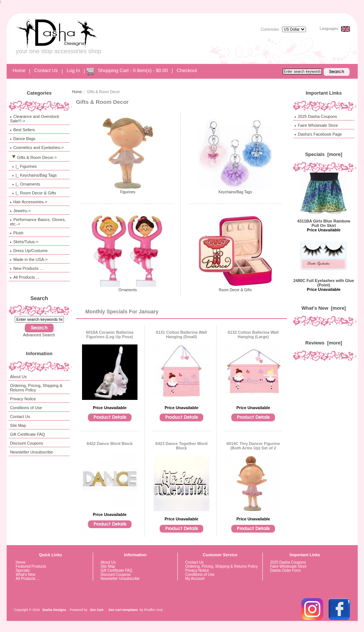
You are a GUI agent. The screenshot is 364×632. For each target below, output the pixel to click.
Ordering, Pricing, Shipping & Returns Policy (36, 388)
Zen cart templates (123, 610)
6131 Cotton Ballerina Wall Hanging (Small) (181, 334)
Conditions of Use (26, 408)
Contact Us (46, 70)
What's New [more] (324, 308)
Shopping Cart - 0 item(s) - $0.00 (133, 70)
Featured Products (31, 566)
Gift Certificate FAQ (28, 434)
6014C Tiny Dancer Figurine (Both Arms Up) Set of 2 (253, 446)
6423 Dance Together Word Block (182, 446)
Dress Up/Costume (29, 251)
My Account (195, 579)
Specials (23, 570)
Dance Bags (23, 139)
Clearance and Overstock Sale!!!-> (35, 119)
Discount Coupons (27, 443)
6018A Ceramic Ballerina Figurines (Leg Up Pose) (110, 334)
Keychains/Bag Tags (235, 190)
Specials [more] (324, 154)
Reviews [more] (324, 343)
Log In (73, 70)
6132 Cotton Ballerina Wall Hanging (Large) (253, 334)
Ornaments (128, 288)
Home (19, 70)
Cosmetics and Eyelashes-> (37, 147)
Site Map (18, 425)
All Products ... (25, 277)
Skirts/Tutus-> (24, 242)
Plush (17, 233)
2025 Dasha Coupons (316, 116)
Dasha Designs (55, 610)
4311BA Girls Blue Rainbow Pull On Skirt (324, 221)
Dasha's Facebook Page (318, 134)
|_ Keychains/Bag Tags (33, 175)
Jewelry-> (20, 211)
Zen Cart (97, 610)
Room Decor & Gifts (235, 288)
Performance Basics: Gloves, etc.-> (38, 222)
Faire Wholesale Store (316, 125)
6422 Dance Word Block (110, 444)
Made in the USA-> (29, 259)
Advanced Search (39, 335)
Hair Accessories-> (29, 202)
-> (33, 157)
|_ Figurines (23, 166)
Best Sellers (23, 130)
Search (39, 298)
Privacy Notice (23, 399)
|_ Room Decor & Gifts (33, 193)
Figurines (128, 190)
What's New (26, 575)
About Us (18, 377)
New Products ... (27, 268)
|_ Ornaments (25, 184)
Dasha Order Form (285, 570)
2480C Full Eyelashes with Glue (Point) (324, 281)
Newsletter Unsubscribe (31, 452)
